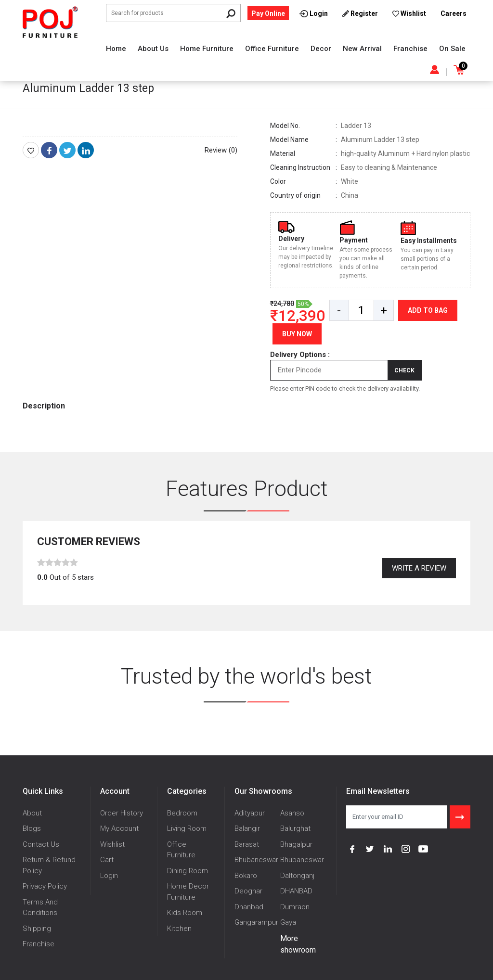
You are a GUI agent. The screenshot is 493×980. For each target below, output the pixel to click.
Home (116, 49)
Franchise (410, 49)
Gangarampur (256, 922)
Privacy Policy (45, 886)
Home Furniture (207, 49)
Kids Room (185, 913)
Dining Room (188, 871)
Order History (122, 813)
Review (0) (221, 150)
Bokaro (246, 876)
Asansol (293, 813)
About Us (153, 49)
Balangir (247, 828)
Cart (107, 860)
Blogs (32, 828)
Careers (454, 13)
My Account (119, 828)
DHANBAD (296, 891)
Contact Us (41, 844)
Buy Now (297, 334)
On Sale (452, 49)
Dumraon (295, 907)
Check (404, 370)
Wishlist (112, 844)
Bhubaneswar (256, 860)
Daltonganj (297, 876)
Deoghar (248, 891)
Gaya (288, 922)
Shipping (37, 929)
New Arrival (362, 49)
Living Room (187, 828)
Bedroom (182, 813)
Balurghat (295, 828)
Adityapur (250, 813)
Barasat (247, 844)
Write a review (419, 568)
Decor (321, 49)
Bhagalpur (296, 844)
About (32, 813)
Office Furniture (272, 49)
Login (109, 876)
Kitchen (179, 929)
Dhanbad (249, 907)
